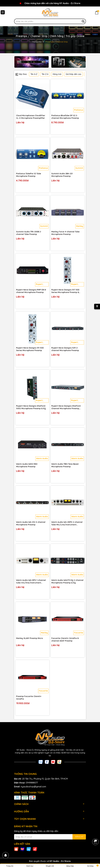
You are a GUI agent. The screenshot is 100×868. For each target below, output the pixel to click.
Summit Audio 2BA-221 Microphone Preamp (62, 175)
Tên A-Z (34, 74)
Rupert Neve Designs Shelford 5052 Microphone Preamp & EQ (31, 407)
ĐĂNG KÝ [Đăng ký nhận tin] (79, 837)
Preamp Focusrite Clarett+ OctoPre (29, 698)
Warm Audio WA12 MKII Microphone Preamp (27, 465)
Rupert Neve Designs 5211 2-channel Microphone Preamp (65, 349)
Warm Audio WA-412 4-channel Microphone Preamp (31, 523)
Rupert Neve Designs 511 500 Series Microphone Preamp (30, 349)
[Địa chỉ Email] (50, 837)
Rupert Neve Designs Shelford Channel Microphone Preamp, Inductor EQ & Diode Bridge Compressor (66, 407)
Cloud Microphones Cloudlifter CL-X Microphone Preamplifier (31, 117)
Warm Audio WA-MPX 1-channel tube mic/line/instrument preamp (31, 582)
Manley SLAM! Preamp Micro (29, 638)
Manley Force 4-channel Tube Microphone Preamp (65, 233)
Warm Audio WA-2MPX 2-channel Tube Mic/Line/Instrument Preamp (67, 523)
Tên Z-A (45, 74)
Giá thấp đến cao (74, 74)
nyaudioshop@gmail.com (33, 787)
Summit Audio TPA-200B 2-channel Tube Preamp (29, 233)
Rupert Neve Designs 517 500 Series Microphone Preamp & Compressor (65, 291)
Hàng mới (57, 74)
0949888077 (32, 783)
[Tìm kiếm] (83, 21)
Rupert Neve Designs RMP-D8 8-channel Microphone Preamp (31, 291)
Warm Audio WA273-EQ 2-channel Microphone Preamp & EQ (67, 582)
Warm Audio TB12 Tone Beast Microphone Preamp (65, 465)
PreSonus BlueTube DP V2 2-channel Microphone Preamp (65, 117)
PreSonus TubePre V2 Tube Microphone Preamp (29, 175)
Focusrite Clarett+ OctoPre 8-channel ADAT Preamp (65, 640)
